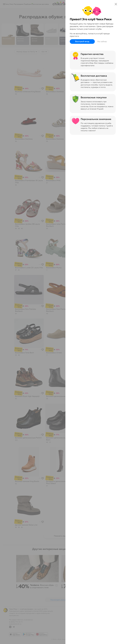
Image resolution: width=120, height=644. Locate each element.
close (116, 4)
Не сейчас (102, 42)
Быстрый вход (82, 41)
